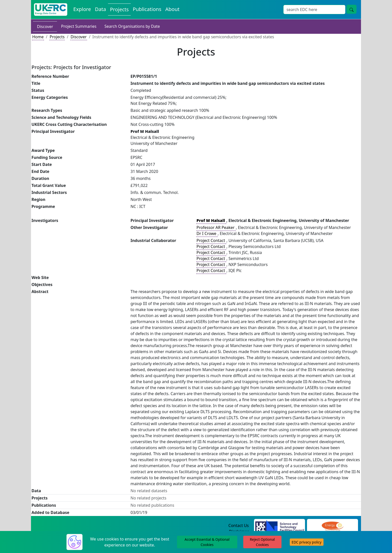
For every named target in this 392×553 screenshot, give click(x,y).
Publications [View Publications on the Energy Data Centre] (147, 9)
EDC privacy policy (307, 542)
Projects (57, 37)
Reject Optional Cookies (262, 542)
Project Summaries (79, 26)
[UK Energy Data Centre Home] (51, 10)
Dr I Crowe (207, 233)
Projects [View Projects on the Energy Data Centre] (119, 9)
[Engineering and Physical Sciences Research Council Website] (332, 526)
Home (38, 37)
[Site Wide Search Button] (351, 9)
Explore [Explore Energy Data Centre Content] (82, 9)
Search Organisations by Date (132, 26)
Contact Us (239, 525)
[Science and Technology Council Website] (280, 526)
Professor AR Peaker (216, 227)
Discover (45, 27)
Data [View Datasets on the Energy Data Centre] (100, 9)
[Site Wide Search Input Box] (314, 10)
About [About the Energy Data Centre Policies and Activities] (172, 9)
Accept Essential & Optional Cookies (207, 542)
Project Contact (211, 240)
